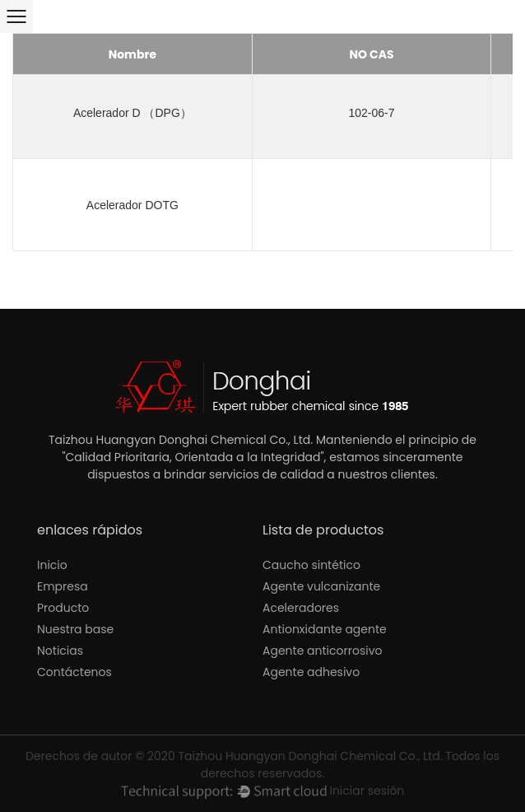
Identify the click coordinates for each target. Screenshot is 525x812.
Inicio (52, 565)
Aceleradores (301, 608)
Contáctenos (74, 672)
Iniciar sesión (367, 791)
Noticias (60, 651)
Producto (63, 608)
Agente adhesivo (311, 672)
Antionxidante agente (325, 629)
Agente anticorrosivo (322, 651)
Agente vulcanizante (321, 586)
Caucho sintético (311, 565)
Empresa (63, 586)
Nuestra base (75, 629)
